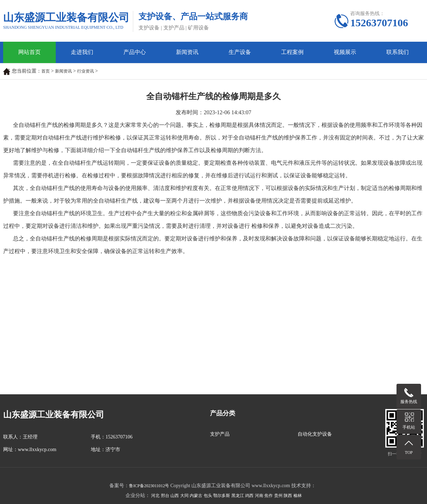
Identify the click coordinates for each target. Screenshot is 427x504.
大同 (184, 496)
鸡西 (249, 496)
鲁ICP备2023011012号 (149, 486)
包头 (208, 496)
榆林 (298, 496)
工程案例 (292, 52)
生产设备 (240, 52)
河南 (259, 496)
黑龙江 (238, 496)
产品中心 (135, 52)
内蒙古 (196, 496)
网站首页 (29, 52)
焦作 (269, 496)
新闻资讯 (187, 52)
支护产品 (220, 434)
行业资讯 (86, 71)
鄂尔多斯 (222, 496)
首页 (46, 71)
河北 (155, 496)
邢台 (165, 496)
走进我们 (82, 52)
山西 (175, 496)
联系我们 (398, 52)
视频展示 (345, 52)
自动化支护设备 (315, 434)
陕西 (288, 496)
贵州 (278, 496)
